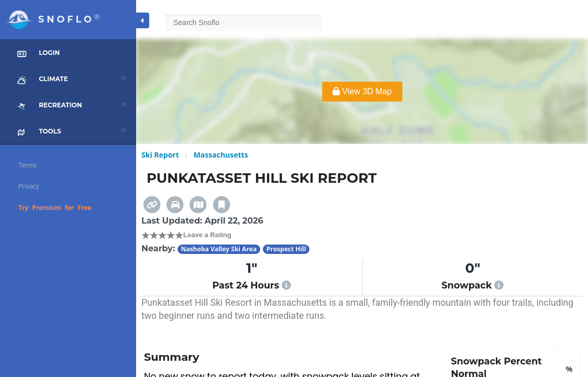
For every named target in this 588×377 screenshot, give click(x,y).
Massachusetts (221, 155)
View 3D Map (362, 91)
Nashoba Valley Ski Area (219, 249)
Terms (27, 165)
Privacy (29, 186)
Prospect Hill (286, 249)
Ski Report (160, 155)
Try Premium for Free (55, 208)
